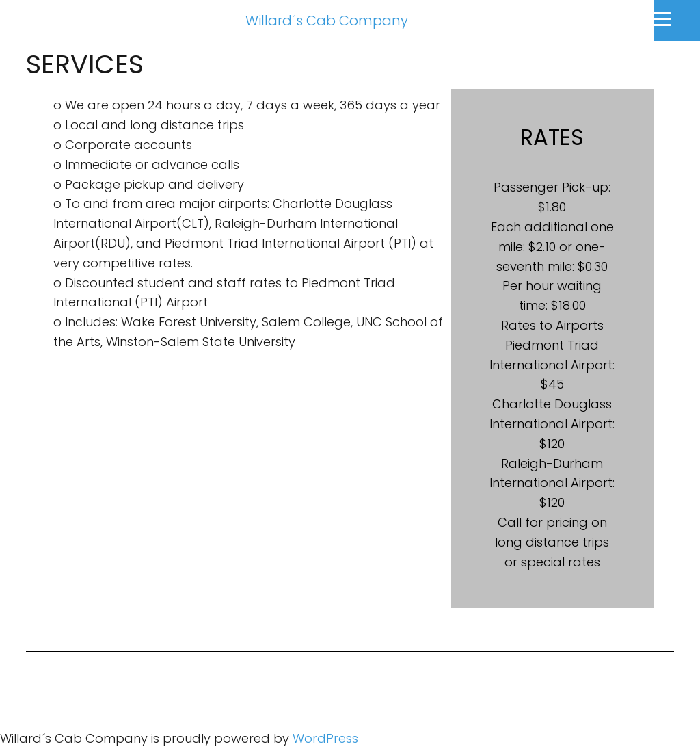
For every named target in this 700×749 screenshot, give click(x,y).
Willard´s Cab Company (327, 21)
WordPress (325, 738)
